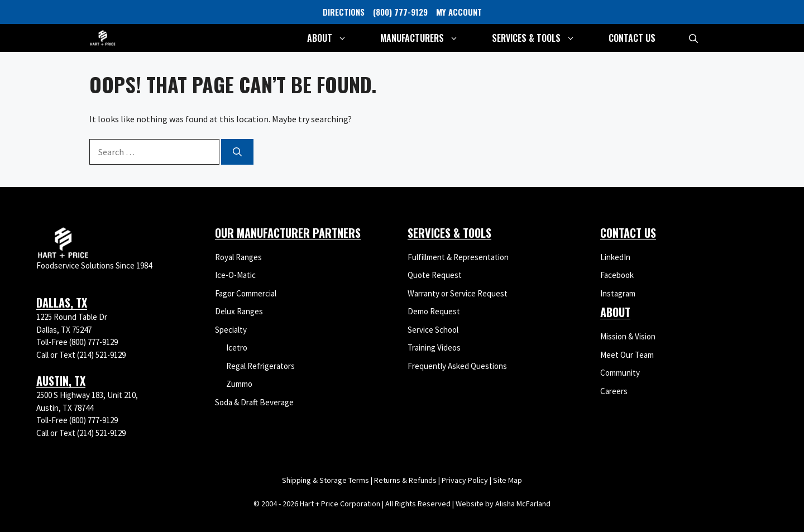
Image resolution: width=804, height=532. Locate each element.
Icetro (237, 348)
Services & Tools (542, 38)
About (335, 38)
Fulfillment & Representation (458, 257)
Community (620, 373)
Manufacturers (428, 38)
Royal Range (236, 257)
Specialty (231, 330)
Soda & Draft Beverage (254, 402)
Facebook (617, 275)
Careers (614, 391)
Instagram (618, 293)
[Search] (237, 152)
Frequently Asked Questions (457, 366)
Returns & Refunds (405, 480)
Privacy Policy (465, 480)
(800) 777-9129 (400, 12)
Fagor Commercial (246, 293)
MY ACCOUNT (459, 12)
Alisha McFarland (523, 504)
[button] (693, 38)
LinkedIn (615, 257)
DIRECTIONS (344, 12)
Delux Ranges (239, 311)
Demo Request (434, 311)
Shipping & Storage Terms (326, 480)
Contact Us (632, 38)
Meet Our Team (627, 355)
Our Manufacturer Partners (288, 233)
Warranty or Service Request (458, 293)
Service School (433, 330)
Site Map (508, 480)
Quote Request (435, 275)
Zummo (239, 384)
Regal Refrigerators (260, 366)
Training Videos (434, 348)
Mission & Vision (628, 336)
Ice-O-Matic (235, 275)
